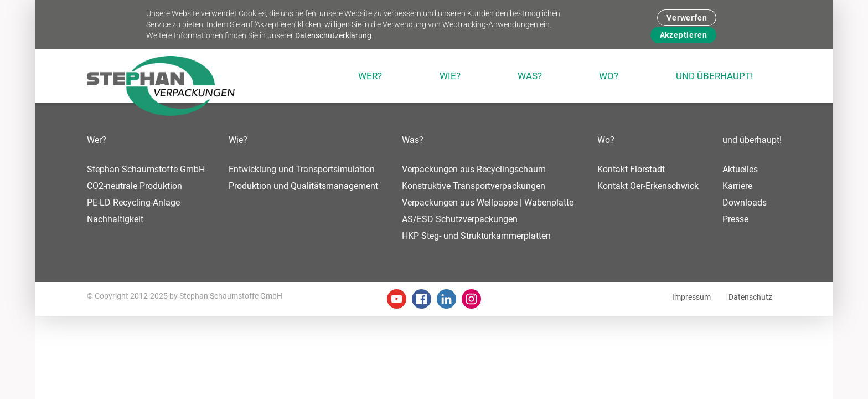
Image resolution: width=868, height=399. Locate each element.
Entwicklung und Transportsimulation (302, 169)
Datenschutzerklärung (333, 36)
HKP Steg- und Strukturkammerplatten (476, 236)
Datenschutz (750, 297)
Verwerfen (687, 18)
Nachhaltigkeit (115, 219)
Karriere (737, 186)
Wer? (97, 140)
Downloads (745, 203)
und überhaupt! (752, 140)
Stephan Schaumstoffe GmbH (146, 169)
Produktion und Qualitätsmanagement (303, 186)
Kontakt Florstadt (631, 169)
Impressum (691, 297)
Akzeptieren (684, 35)
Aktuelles (740, 169)
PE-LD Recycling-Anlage (133, 203)
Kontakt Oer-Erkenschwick (648, 186)
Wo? (606, 140)
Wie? (238, 140)
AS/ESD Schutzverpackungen (460, 219)
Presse (735, 219)
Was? (413, 140)
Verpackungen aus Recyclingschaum (474, 169)
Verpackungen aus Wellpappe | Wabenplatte (488, 203)
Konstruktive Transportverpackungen (474, 186)
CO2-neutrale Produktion (135, 186)
